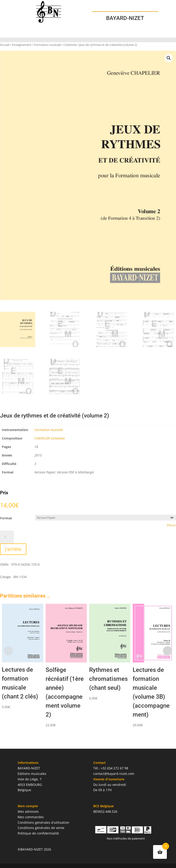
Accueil (5, 45)
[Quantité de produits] (7, 537)
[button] (169, 58)
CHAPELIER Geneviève (50, 438)
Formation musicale (47, 45)
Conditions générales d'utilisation (43, 822)
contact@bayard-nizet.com (114, 774)
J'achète (13, 549)
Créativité (70, 45)
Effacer (171, 525)
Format (6, 518)
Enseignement (22, 45)
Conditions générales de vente (41, 828)
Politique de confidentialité (38, 833)
